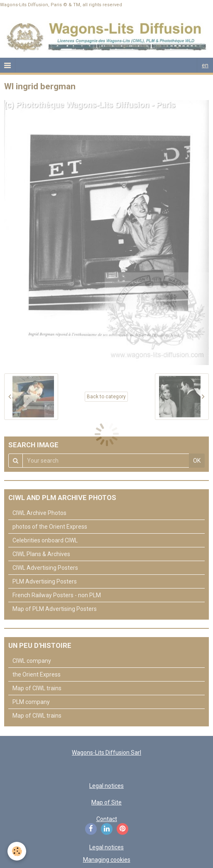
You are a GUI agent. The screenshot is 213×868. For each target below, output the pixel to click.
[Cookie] (17, 851)
